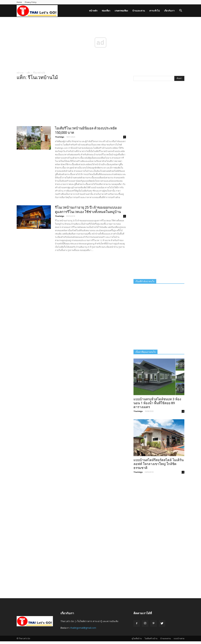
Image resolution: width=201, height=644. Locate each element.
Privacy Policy (31, 2)
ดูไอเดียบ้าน (137, 638)
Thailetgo (60, 137)
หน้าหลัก (93, 11)
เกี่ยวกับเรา (169, 11)
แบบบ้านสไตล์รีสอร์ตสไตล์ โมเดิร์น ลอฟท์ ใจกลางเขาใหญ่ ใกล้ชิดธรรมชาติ (159, 464)
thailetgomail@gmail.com (83, 628)
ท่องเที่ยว (106, 11)
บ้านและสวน (139, 11)
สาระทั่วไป (155, 11)
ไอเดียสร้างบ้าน (151, 638)
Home (19, 2)
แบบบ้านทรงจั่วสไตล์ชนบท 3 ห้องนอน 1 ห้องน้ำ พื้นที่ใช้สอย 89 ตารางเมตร (157, 403)
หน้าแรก (20, 73)
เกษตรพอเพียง (121, 11)
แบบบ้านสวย (179, 638)
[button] (181, 11)
